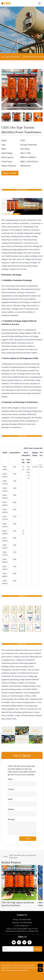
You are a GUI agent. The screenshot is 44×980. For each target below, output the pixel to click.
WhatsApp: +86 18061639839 (22, 923)
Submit (28, 839)
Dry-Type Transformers (11, 57)
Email (10, 799)
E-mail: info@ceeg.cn (22, 926)
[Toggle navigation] (39, 3)
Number (11, 809)
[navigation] (22, 857)
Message (11, 819)
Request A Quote (10, 173)
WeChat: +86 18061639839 (22, 920)
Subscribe (38, 949)
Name (10, 779)
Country (11, 789)
